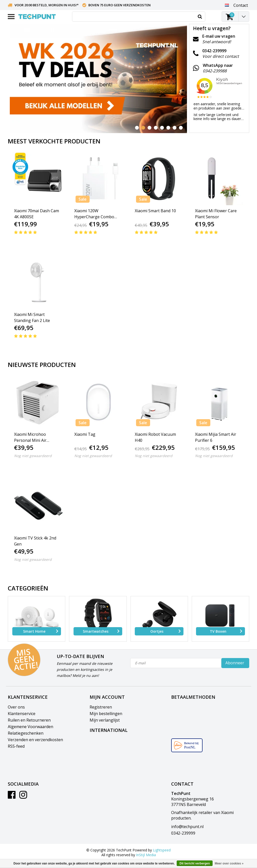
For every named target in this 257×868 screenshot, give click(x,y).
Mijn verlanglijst (105, 720)
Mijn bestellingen (106, 714)
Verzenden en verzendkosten (35, 740)
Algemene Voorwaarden (30, 727)
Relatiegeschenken (26, 733)
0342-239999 (183, 833)
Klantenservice (22, 714)
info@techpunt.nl (187, 827)
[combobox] (139, 17)
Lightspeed (162, 850)
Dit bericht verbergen (195, 863)
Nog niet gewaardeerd (33, 456)
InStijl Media (146, 855)
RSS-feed (16, 746)
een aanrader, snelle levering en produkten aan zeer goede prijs (217, 108)
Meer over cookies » (229, 863)
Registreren (101, 707)
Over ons (16, 707)
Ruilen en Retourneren (29, 720)
